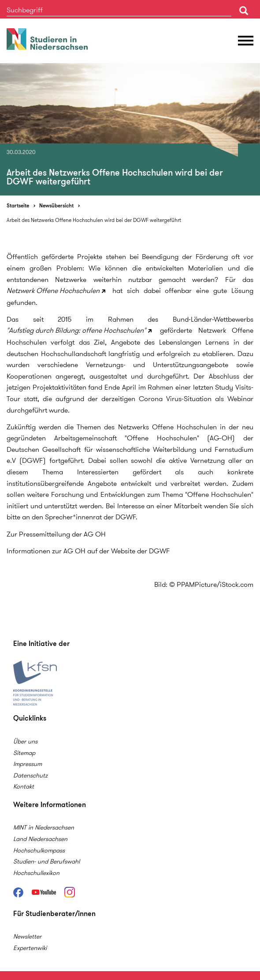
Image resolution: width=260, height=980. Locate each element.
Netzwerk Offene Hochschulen (53, 291)
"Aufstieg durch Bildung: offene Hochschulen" (76, 330)
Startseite (18, 205)
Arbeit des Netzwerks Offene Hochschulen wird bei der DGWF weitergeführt (94, 220)
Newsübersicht (56, 205)
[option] (130, 129)
